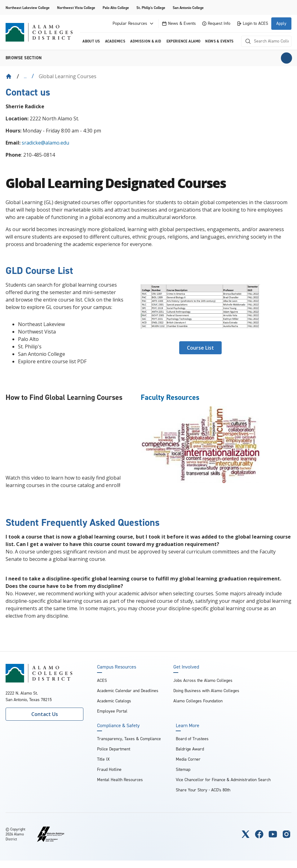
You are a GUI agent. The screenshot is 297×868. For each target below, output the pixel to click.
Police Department (114, 749)
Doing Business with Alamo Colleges (206, 691)
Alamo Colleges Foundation (198, 701)
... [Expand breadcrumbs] (25, 76)
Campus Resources (117, 667)
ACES (102, 680)
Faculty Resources (170, 397)
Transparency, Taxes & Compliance (129, 739)
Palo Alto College (116, 8)
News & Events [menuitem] (219, 41)
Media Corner (188, 759)
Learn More (188, 726)
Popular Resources (134, 24)
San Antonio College (188, 8)
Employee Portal (112, 711)
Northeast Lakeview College (28, 8)
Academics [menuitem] (115, 41)
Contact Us (45, 714)
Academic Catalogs (114, 701)
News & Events (179, 23)
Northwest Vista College (76, 8)
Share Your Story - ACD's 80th (203, 790)
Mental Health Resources (120, 780)
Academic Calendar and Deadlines (128, 691)
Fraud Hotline (109, 770)
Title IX (103, 759)
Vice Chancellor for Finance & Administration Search (223, 780)
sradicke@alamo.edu (45, 143)
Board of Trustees (192, 739)
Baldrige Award (190, 749)
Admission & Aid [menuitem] (146, 41)
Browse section (24, 58)
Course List (200, 348)
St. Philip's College (151, 8)
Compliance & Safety (118, 726)
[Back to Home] (9, 76)
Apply (281, 23)
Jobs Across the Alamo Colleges (203, 680)
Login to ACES (252, 23)
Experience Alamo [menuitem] (184, 41)
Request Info (216, 23)
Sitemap (183, 770)
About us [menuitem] (91, 41)
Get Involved (186, 667)
